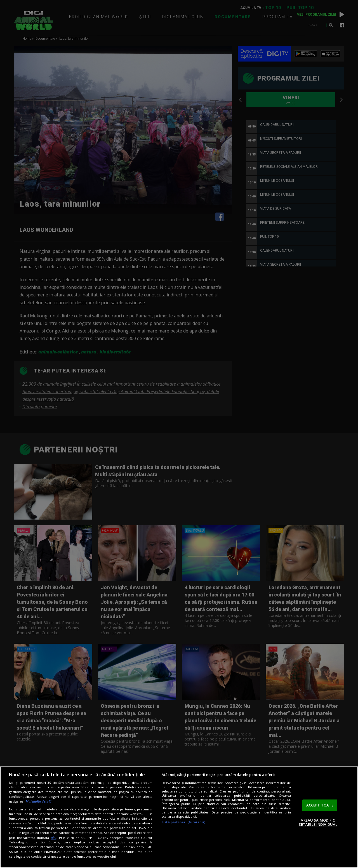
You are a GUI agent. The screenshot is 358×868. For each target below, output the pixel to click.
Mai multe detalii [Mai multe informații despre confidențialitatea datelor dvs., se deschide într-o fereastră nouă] (38, 801)
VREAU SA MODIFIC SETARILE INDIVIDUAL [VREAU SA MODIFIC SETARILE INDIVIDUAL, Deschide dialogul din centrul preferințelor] (318, 822)
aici (54, 838)
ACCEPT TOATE (320, 805)
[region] (179, 817)
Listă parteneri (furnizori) (183, 822)
